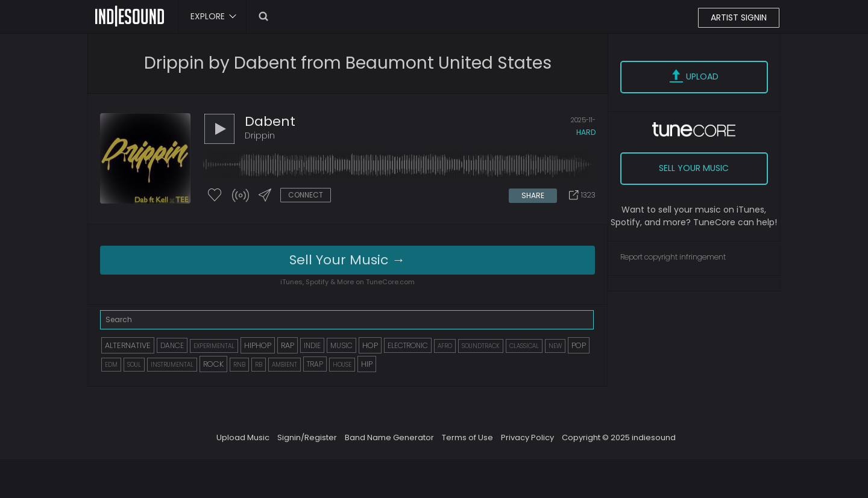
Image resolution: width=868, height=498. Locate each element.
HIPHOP (258, 345)
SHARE (533, 195)
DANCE (172, 345)
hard (586, 132)
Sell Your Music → (347, 260)
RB (259, 365)
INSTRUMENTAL (172, 365)
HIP (367, 364)
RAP (288, 345)
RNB (239, 365)
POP (579, 345)
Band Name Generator (389, 437)
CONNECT (306, 195)
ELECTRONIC (408, 345)
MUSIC (341, 345)
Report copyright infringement (673, 257)
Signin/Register (307, 437)
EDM (111, 365)
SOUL (134, 365)
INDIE (312, 345)
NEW (555, 346)
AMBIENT (285, 365)
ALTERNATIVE (128, 345)
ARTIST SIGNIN (739, 17)
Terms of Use (467, 437)
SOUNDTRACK (481, 346)
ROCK (213, 364)
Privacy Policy (527, 437)
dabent (270, 121)
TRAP (315, 364)
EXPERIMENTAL (214, 346)
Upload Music (243, 437)
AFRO (445, 346)
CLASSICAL (524, 346)
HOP (370, 345)
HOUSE (342, 365)
